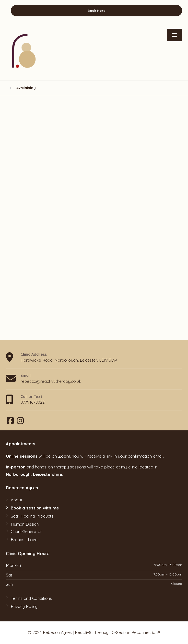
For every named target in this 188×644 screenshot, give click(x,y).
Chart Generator (26, 531)
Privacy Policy (24, 606)
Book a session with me (35, 508)
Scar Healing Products (32, 516)
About (17, 500)
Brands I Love (24, 540)
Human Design (25, 524)
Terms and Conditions (31, 598)
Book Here (97, 10)
